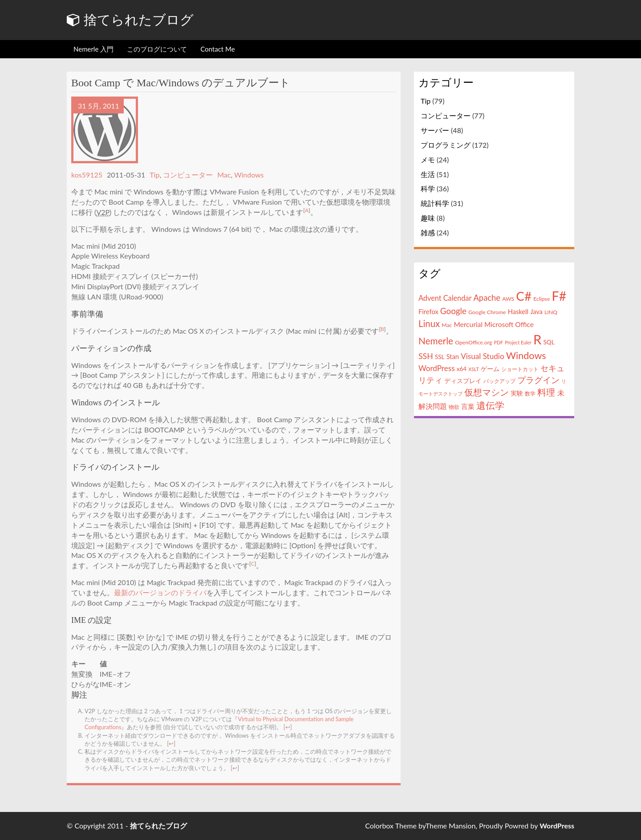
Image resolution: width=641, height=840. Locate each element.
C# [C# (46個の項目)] (524, 296)
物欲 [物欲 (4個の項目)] (454, 407)
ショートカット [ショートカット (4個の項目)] (520, 369)
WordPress (557, 826)
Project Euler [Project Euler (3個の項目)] (518, 342)
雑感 (428, 232)
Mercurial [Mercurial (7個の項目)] (468, 324)
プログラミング (446, 145)
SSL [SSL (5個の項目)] (440, 357)
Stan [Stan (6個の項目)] (453, 357)
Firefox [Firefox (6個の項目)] (428, 312)
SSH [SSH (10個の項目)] (426, 356)
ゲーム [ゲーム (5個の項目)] (490, 369)
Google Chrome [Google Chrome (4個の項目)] (487, 312)
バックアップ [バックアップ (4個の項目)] (499, 381)
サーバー (435, 130)
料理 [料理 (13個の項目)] (546, 392)
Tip (154, 175)
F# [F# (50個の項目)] (559, 296)
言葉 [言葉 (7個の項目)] (468, 406)
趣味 (428, 218)
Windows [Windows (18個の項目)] (526, 355)
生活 (428, 174)
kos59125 (87, 175)
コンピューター (188, 175)
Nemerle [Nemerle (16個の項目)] (436, 341)
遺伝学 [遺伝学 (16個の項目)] (490, 405)
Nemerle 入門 (93, 49)
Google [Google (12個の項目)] (453, 311)
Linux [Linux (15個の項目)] (429, 323)
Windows (249, 175)
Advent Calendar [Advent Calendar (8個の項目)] (445, 298)
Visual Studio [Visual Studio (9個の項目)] (482, 356)
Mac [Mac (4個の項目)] (447, 325)
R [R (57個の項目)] (537, 339)
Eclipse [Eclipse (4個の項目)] (542, 299)
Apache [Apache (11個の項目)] (487, 298)
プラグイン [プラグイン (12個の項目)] (538, 380)
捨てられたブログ (130, 20)
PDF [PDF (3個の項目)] (499, 342)
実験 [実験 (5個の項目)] (517, 393)
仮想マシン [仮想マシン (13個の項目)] (487, 392)
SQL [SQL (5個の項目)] (549, 342)
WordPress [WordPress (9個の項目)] (437, 368)
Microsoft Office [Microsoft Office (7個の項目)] (509, 324)
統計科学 (435, 203)
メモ (428, 160)
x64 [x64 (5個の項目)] (462, 369)
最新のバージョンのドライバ (160, 592)
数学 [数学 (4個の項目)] (530, 394)
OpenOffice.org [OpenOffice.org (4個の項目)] (473, 342)
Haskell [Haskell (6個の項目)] (518, 312)
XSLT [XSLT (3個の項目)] (473, 369)
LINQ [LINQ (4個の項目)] (551, 312)
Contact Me (217, 49)
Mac (224, 175)
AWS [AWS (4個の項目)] (508, 299)
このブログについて (157, 49)
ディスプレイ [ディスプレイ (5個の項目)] (463, 381)
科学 (428, 188)
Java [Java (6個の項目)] (536, 312)
